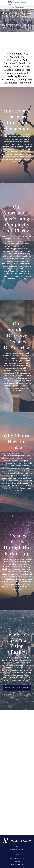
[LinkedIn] (17, 846)
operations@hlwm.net (17, 849)
